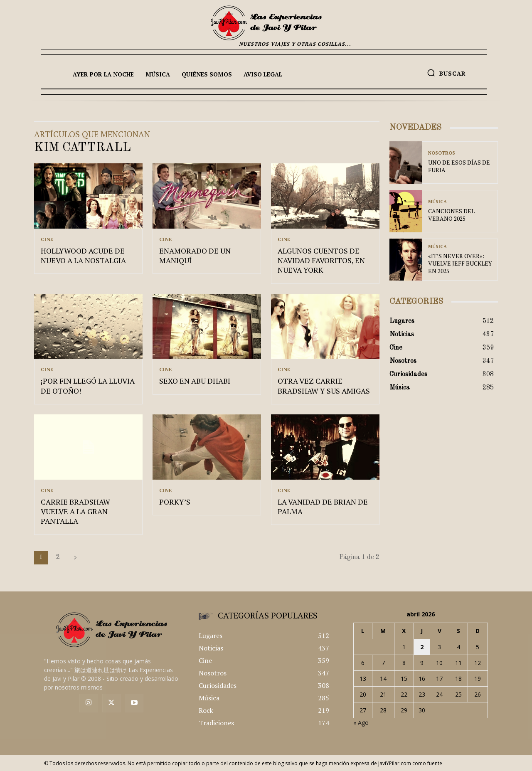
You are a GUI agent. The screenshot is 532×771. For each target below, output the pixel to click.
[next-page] (75, 558)
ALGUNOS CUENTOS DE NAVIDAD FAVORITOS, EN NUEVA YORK (321, 260)
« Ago (361, 723)
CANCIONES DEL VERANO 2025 (451, 215)
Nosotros (442, 153)
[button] (446, 73)
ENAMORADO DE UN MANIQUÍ (195, 255)
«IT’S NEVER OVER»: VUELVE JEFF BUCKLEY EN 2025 (460, 263)
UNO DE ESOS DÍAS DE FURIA (459, 166)
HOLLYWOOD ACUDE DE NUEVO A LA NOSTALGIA (83, 255)
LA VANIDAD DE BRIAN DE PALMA (323, 506)
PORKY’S (175, 502)
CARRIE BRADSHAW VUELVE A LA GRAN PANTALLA (75, 511)
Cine (47, 239)
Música (437, 202)
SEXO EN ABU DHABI (195, 381)
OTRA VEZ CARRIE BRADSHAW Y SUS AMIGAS (324, 385)
